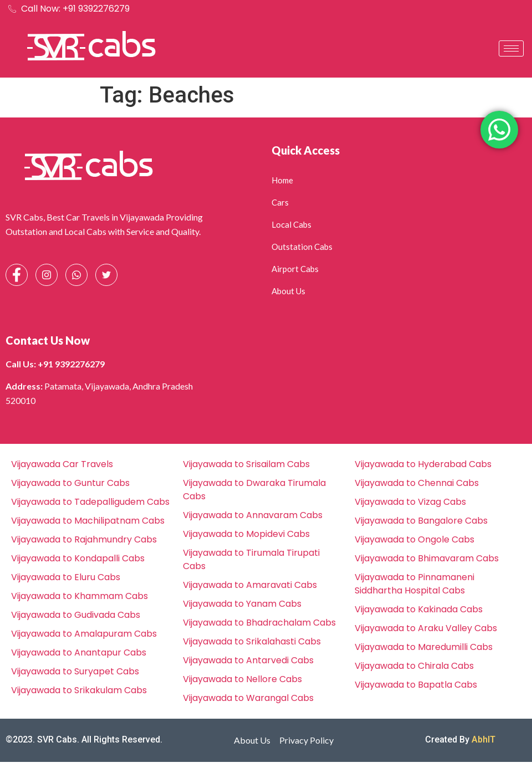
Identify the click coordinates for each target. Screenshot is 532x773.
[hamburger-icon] (511, 48)
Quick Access (306, 150)
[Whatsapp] (76, 275)
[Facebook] (17, 275)
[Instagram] (47, 275)
